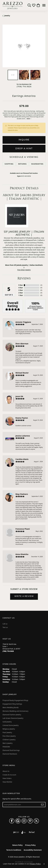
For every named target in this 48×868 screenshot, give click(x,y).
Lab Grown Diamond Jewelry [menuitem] (13, 718)
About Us (6, 771)
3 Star (21, 290)
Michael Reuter (22, 373)
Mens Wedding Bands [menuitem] (11, 708)
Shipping (9, 164)
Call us (5, 624)
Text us (5, 627)
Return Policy (18, 845)
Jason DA (19, 396)
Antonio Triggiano (23, 322)
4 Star (21, 288)
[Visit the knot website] (32, 832)
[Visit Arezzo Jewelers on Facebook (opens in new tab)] (12, 821)
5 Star (21, 285)
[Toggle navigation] (44, 5)
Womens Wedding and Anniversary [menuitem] (15, 711)
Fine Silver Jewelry (24, 270)
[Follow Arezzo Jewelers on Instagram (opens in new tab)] (24, 821)
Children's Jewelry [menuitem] (9, 740)
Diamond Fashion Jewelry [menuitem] (12, 715)
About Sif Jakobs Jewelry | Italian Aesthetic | (24, 197)
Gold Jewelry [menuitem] (7, 722)
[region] (24, 46)
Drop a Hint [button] (24, 149)
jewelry (7, 16)
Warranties (37, 164)
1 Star (21, 295)
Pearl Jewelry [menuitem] (7, 732)
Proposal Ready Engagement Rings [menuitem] (15, 700)
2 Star (21, 293)
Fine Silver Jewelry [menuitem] (9, 736)
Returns (22, 164)
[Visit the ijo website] (16, 832)
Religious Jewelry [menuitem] (9, 729)
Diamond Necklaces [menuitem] (10, 754)
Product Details (24, 188)
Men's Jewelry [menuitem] (8, 743)
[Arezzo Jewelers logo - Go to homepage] (12, 5)
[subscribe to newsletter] (42, 805)
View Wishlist (7, 782)
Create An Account (9, 775)
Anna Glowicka (22, 554)
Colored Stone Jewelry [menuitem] (11, 725)
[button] (29, 5)
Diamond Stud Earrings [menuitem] (11, 750)
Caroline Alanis (22, 459)
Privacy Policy (30, 845)
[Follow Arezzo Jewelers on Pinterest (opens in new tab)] (30, 821)
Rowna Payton (22, 418)
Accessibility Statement (33, 850)
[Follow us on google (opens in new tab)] (18, 821)
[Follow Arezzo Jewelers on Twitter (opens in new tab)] (36, 821)
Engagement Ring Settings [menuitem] (12, 704)
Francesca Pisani (23, 529)
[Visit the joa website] (24, 832)
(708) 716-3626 (24, 87)
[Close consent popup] (44, 864)
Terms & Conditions (14, 850)
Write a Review (24, 596)
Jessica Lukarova (23, 436)
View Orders (7, 778)
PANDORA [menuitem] (6, 747)
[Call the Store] (8, 651)
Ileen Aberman (22, 344)
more (29, 119)
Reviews (24, 278)
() (41, 285)
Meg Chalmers (22, 494)
